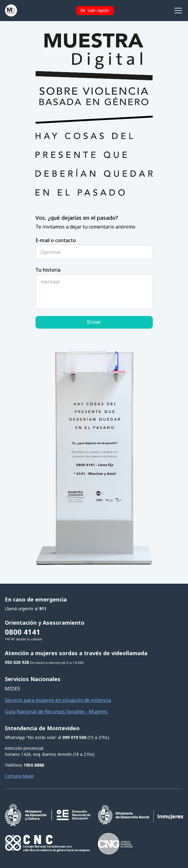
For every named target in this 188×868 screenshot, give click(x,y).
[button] (95, 11)
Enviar (94, 322)
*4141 (10, 639)
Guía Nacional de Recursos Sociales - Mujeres (56, 712)
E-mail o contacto (56, 240)
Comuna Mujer (19, 776)
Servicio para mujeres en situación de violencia (58, 700)
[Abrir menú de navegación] (178, 11)
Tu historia (48, 270)
